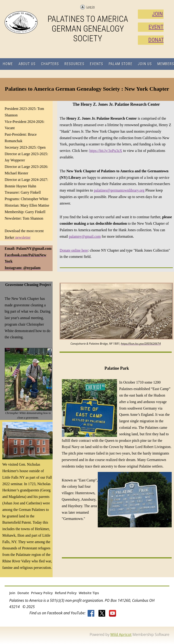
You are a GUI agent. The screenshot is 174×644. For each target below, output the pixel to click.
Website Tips (89, 593)
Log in (91, 7)
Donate (23, 593)
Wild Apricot (121, 634)
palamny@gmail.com (85, 236)
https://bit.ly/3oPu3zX (106, 151)
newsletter (18, 237)
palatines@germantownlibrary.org (119, 190)
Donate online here (74, 250)
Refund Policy (66, 593)
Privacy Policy (42, 593)
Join (12, 593)
